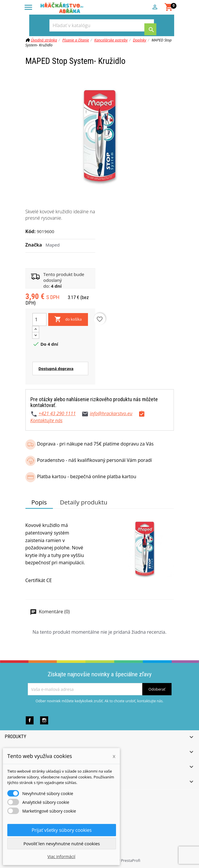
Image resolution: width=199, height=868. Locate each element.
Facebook (30, 720)
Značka (34, 245)
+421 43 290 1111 (57, 413)
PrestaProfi (131, 860)
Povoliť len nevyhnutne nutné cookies (62, 843)
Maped (53, 245)
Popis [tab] (39, 502)
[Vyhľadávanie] (102, 25)
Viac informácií (61, 856)
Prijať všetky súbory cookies (62, 830)
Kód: (31, 231)
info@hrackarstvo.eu (111, 413)
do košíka (68, 319)
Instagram (44, 720)
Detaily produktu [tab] (84, 502)
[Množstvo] (39, 319)
